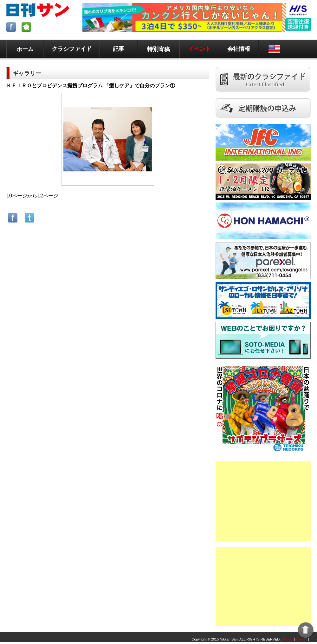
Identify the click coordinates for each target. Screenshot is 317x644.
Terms (288, 639)
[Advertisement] (263, 501)
